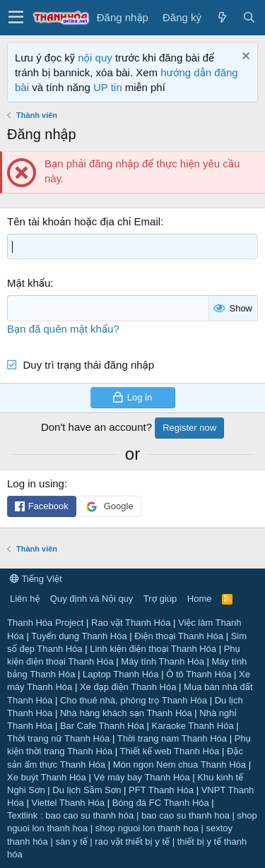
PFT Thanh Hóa (161, 790)
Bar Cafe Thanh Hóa (102, 726)
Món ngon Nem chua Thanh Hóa (179, 765)
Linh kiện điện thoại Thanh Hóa (153, 649)
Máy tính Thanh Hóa (163, 661)
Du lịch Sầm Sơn (87, 790)
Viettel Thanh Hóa (68, 803)
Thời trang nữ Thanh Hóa (58, 738)
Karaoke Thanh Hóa (193, 726)
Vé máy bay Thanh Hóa (141, 777)
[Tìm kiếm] (249, 17)
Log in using (36, 483)
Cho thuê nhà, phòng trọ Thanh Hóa (134, 700)
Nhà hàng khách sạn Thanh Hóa (126, 713)
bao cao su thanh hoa (185, 815)
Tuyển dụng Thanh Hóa (79, 636)
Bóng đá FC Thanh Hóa (161, 803)
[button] (16, 18)
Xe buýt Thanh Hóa (47, 777)
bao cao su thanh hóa (89, 815)
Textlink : (25, 815)
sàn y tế (71, 842)
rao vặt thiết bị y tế (132, 842)
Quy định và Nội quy (92, 599)
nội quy (95, 58)
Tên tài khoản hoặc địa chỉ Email (84, 221)
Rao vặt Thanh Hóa (131, 623)
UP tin (109, 87)
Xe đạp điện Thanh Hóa (128, 687)
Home (200, 599)
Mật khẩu (29, 283)
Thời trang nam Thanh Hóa (172, 738)
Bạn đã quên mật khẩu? (63, 329)
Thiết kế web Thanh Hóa (170, 751)
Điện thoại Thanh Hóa (179, 636)
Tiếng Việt (36, 579)
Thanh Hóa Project (45, 623)
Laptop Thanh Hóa (120, 674)
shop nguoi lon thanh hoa (147, 828)
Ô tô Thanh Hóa (199, 674)
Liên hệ (25, 599)
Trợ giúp (160, 599)
